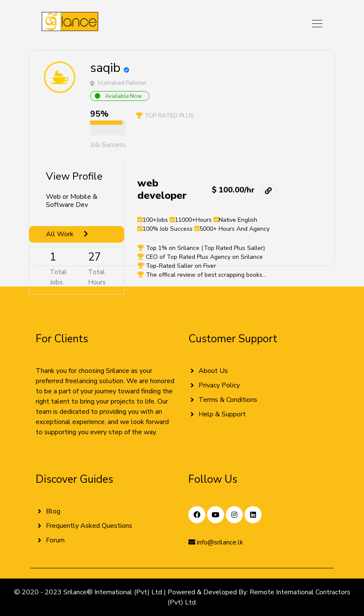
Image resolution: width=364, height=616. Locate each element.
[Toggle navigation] (315, 23)
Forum (55, 540)
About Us (213, 371)
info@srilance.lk (216, 542)
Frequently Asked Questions (89, 526)
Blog (53, 511)
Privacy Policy (219, 385)
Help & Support (222, 414)
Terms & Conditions (228, 400)
